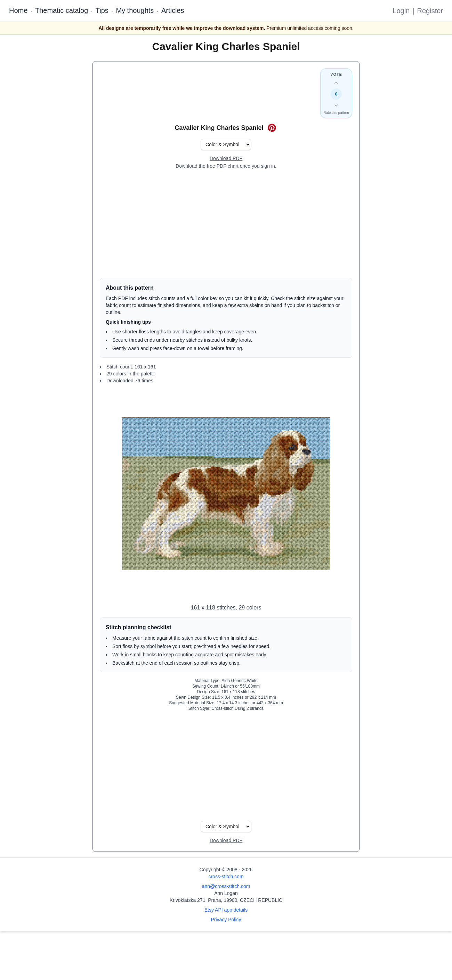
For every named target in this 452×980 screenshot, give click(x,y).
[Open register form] (226, 159)
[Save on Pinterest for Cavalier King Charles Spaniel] (272, 128)
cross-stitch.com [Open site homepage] (226, 877)
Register (430, 11)
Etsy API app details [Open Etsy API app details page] (226, 910)
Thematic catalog (62, 10)
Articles (173, 10)
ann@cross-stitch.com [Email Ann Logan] (226, 886)
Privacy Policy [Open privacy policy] (226, 920)
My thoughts (135, 10)
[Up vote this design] (336, 83)
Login (401, 11)
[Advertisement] (226, 224)
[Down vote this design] (336, 105)
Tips (102, 10)
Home (18, 10)
